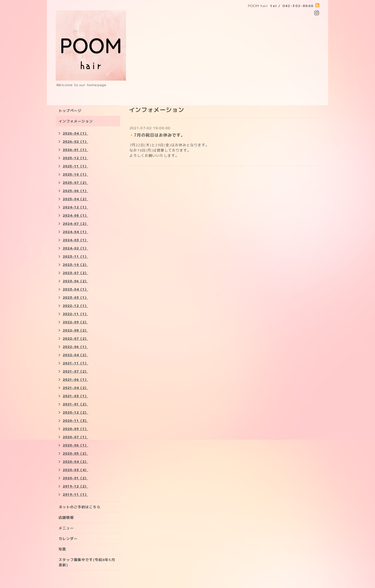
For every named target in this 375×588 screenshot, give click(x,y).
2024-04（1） (75, 232)
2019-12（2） (75, 486)
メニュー (66, 528)
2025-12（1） (75, 158)
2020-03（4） (75, 470)
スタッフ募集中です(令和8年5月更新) (87, 562)
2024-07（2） (75, 224)
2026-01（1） (75, 150)
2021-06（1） (75, 380)
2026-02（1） (75, 142)
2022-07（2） (75, 339)
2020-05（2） (75, 453)
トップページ (70, 111)
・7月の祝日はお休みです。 (157, 135)
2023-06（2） (75, 281)
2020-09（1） (75, 429)
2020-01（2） (75, 478)
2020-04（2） (75, 462)
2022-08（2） (75, 330)
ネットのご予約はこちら (80, 507)
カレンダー (68, 539)
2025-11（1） (75, 166)
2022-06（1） (75, 347)
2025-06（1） (75, 191)
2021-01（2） (75, 404)
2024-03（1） (75, 240)
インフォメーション (76, 121)
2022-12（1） (75, 306)
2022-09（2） (75, 322)
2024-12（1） (75, 207)
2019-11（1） (75, 494)
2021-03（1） (75, 396)
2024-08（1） (75, 215)
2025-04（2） (75, 199)
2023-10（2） (75, 265)
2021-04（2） (75, 388)
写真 (62, 549)
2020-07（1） (75, 437)
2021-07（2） (75, 371)
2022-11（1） (75, 314)
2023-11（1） (75, 256)
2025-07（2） (75, 183)
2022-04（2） (75, 355)
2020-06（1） (75, 445)
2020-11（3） (75, 421)
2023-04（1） (75, 289)
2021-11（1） (75, 363)
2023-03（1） (75, 298)
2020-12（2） (75, 412)
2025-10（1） (75, 174)
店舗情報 (66, 518)
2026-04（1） (75, 133)
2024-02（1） (75, 248)
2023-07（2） (75, 273)
